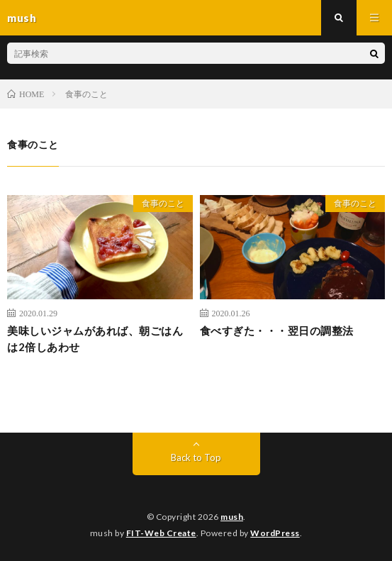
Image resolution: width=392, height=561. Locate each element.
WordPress (275, 533)
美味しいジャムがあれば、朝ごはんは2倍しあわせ (95, 339)
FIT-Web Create (161, 533)
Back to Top (196, 457)
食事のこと (163, 203)
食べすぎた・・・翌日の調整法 (277, 331)
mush (232, 517)
